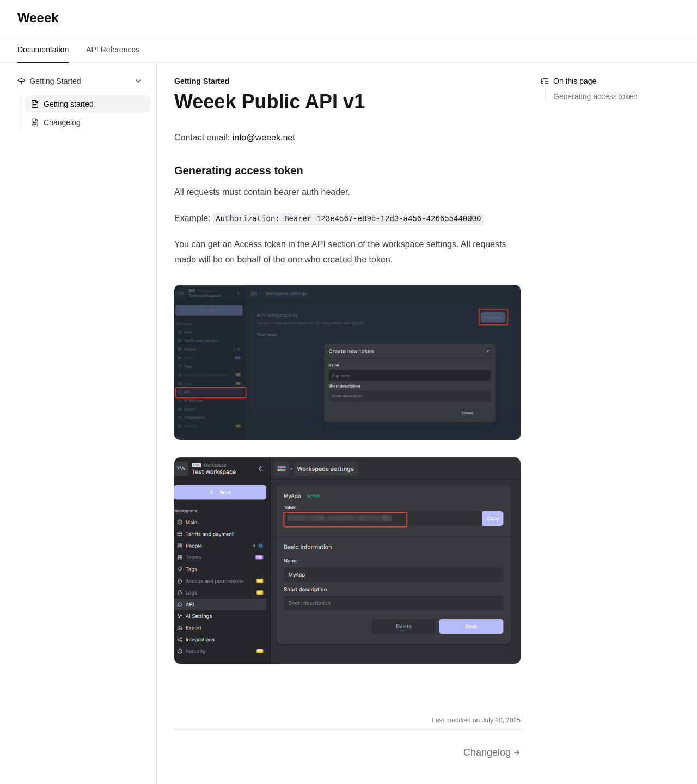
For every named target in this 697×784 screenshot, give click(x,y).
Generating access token (595, 96)
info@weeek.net (264, 137)
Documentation (43, 50)
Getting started (62, 104)
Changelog (56, 122)
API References (113, 50)
